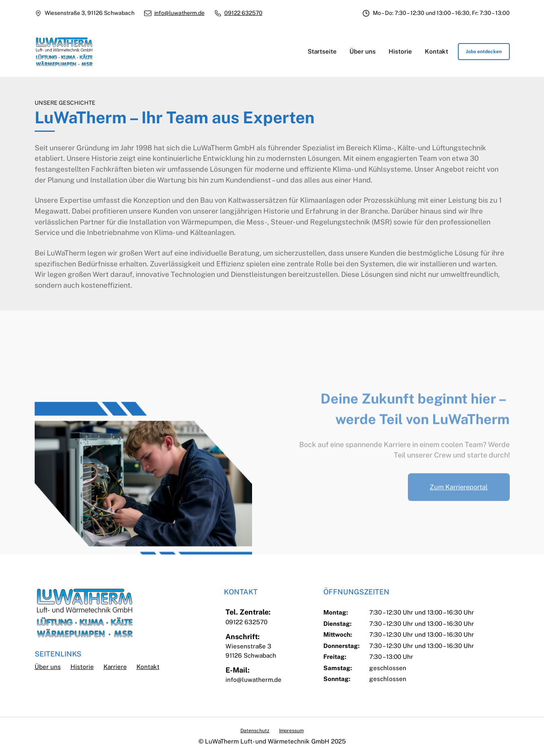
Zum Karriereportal (459, 503)
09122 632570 (243, 13)
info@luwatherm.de (179, 13)
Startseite (322, 51)
